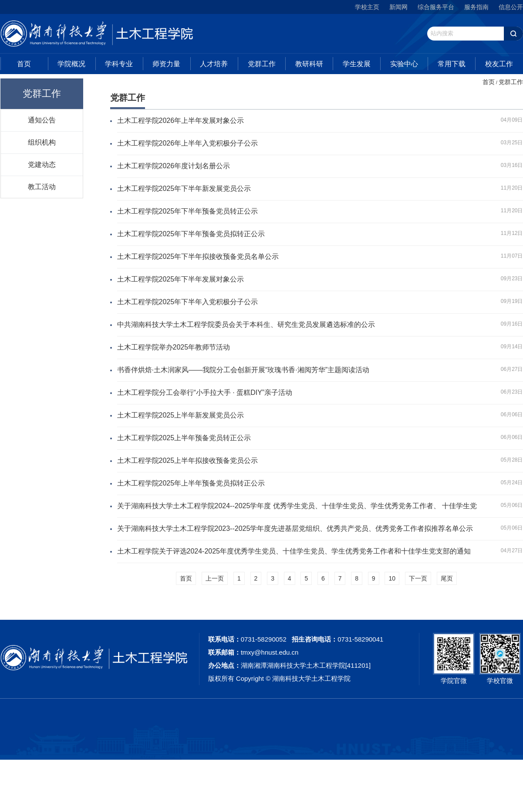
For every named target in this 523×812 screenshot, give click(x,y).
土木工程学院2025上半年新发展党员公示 (181, 415)
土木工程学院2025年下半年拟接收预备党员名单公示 (198, 257)
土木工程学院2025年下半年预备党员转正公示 (188, 211)
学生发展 (357, 64)
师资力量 (166, 64)
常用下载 (452, 64)
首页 (24, 64)
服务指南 (476, 7)
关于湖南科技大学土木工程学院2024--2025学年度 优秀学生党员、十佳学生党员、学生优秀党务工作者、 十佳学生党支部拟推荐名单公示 (297, 506)
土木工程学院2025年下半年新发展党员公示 (184, 189)
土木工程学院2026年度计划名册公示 (174, 166)
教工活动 (42, 187)
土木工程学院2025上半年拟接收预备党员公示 (188, 460)
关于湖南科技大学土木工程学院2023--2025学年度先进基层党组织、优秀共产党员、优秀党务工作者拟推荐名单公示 (295, 528)
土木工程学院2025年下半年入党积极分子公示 (188, 302)
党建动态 (42, 164)
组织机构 (42, 142)
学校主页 (367, 7)
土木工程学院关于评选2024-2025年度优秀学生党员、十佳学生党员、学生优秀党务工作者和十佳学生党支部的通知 (294, 551)
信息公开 (511, 7)
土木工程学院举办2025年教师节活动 (174, 347)
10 (392, 578)
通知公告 (42, 120)
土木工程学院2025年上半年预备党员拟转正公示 (191, 483)
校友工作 (499, 64)
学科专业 (119, 64)
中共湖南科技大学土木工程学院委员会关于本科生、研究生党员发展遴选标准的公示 (246, 324)
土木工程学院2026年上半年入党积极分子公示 (188, 143)
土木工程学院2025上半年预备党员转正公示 (184, 438)
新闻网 (398, 7)
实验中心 (404, 64)
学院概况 (71, 64)
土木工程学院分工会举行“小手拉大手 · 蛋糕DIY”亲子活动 (205, 392)
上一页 (215, 578)
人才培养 (214, 64)
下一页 (418, 578)
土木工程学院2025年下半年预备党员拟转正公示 (191, 234)
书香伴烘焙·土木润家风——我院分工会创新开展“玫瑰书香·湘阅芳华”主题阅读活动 (243, 370)
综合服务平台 (436, 7)
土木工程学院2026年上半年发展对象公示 (181, 121)
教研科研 (309, 64)
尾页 (447, 578)
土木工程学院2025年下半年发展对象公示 (181, 279)
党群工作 (262, 64)
